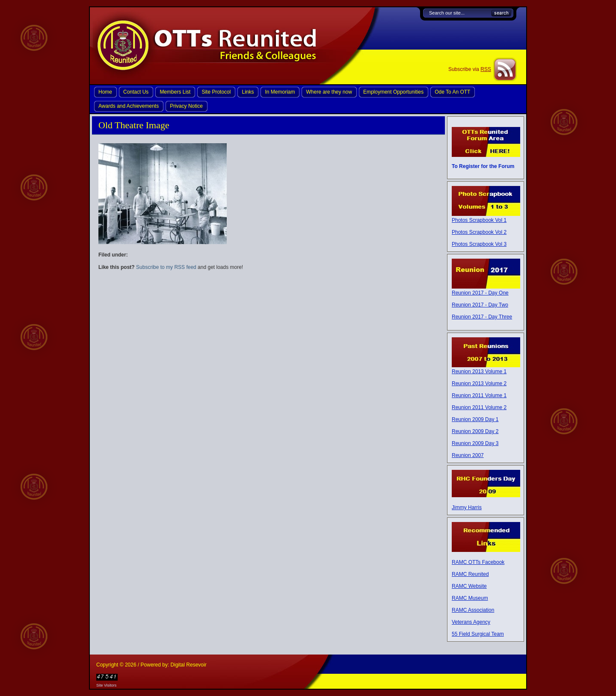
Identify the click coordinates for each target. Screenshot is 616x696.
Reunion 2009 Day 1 (475, 419)
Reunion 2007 (468, 455)
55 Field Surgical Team (478, 634)
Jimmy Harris (467, 507)
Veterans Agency (471, 622)
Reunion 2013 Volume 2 (479, 383)
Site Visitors (106, 685)
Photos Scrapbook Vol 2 (479, 232)
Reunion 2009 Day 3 (475, 443)
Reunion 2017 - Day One (480, 293)
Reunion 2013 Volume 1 (479, 372)
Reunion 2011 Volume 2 (479, 407)
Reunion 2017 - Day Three (482, 317)
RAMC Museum (470, 598)
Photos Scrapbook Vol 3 (479, 244)
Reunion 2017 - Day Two (480, 305)
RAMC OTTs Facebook (478, 562)
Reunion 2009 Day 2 (475, 431)
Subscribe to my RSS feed (166, 267)
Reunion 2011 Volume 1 (479, 395)
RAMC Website (469, 586)
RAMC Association (473, 610)
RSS (486, 69)
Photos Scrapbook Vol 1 (479, 220)
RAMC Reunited (470, 574)
